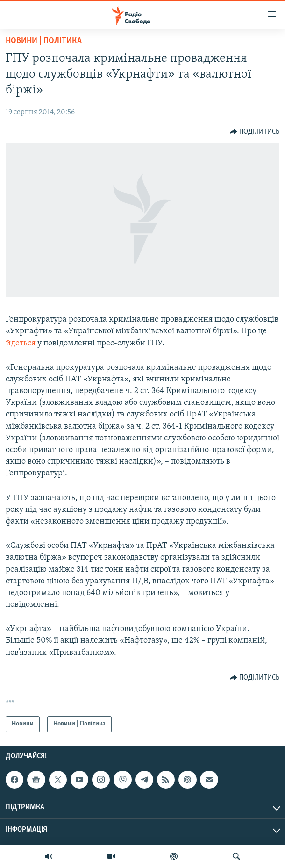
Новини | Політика (44, 41)
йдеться (21, 343)
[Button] (255, 132)
